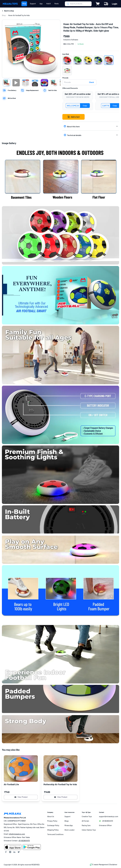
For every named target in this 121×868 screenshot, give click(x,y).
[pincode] (80, 82)
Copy (85, 105)
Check (91, 82)
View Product (21, 797)
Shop (4, 15)
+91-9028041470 (24, 841)
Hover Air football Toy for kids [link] (19, 15)
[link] (4, 15)
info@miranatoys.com (17, 834)
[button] (67, 60)
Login (115, 4)
